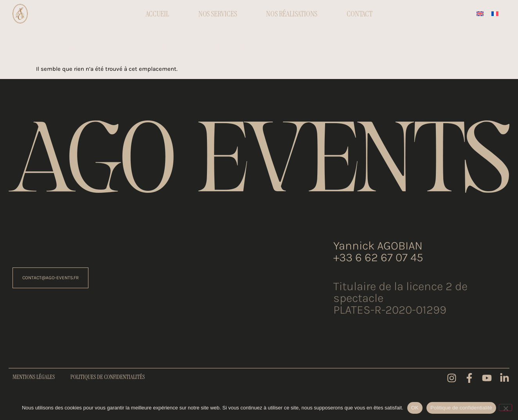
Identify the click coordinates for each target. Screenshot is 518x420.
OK (415, 408)
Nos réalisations (292, 14)
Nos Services (218, 14)
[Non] (505, 407)
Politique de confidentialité (461, 408)
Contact (360, 14)
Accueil (157, 14)
